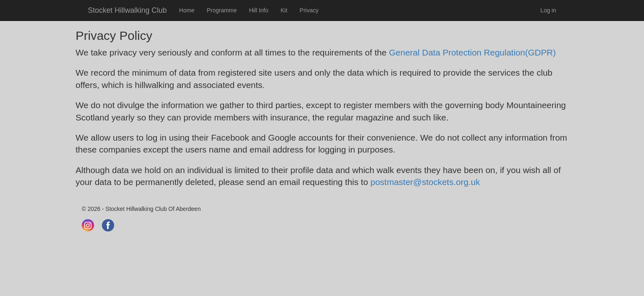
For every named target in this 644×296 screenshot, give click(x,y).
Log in (548, 10)
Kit (284, 10)
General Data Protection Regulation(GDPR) (472, 52)
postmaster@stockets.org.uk (425, 182)
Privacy (309, 10)
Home (187, 10)
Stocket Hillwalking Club (127, 10)
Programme (222, 10)
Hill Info (259, 10)
